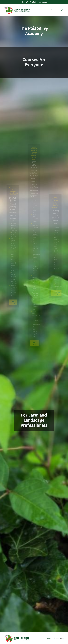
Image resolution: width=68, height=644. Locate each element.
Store (41, 10)
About (47, 10)
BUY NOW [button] (13, 298)
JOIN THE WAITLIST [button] (57, 290)
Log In (61, 10)
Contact (54, 10)
